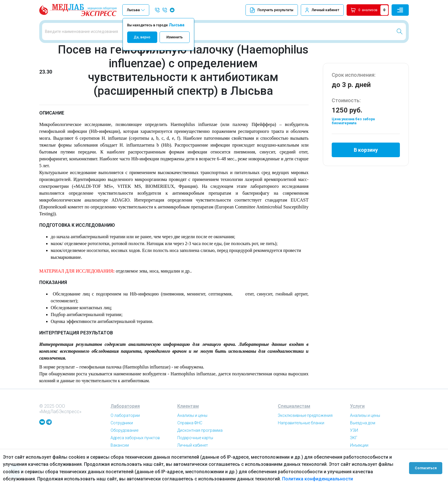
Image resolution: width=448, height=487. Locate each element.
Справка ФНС (190, 423)
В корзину (366, 150)
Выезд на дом (363, 423)
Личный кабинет (325, 10)
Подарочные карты (195, 438)
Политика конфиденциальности (318, 479)
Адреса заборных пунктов (135, 438)
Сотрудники (122, 423)
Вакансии (120, 445)
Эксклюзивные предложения (305, 415)
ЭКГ (354, 438)
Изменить (175, 37)
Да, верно (142, 37)
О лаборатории (125, 415)
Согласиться (426, 468)
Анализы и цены (192, 415)
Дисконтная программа (200, 430)
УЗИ (354, 430)
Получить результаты (272, 10)
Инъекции (359, 445)
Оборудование (124, 430)
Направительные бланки (301, 423)
